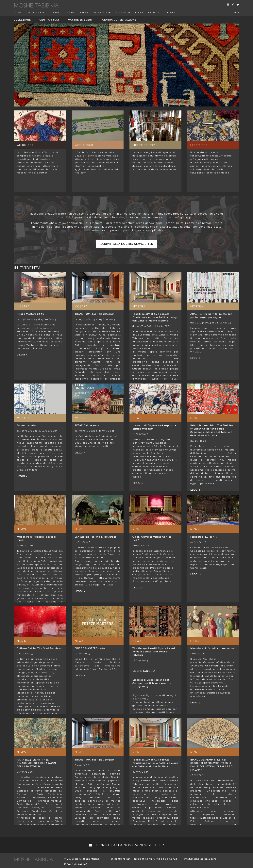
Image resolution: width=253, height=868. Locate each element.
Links (139, 12)
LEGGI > (22, 355)
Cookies (170, 12)
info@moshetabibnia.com (200, 859)
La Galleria (35, 12)
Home (18, 12)
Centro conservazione (119, 20)
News (71, 12)
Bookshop (123, 12)
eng (236, 12)
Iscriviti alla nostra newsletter (126, 244)
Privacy (154, 12)
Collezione (22, 20)
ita (228, 12)
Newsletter (102, 12)
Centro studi (49, 20)
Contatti (55, 12)
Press (84, 12)
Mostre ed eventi (81, 20)
